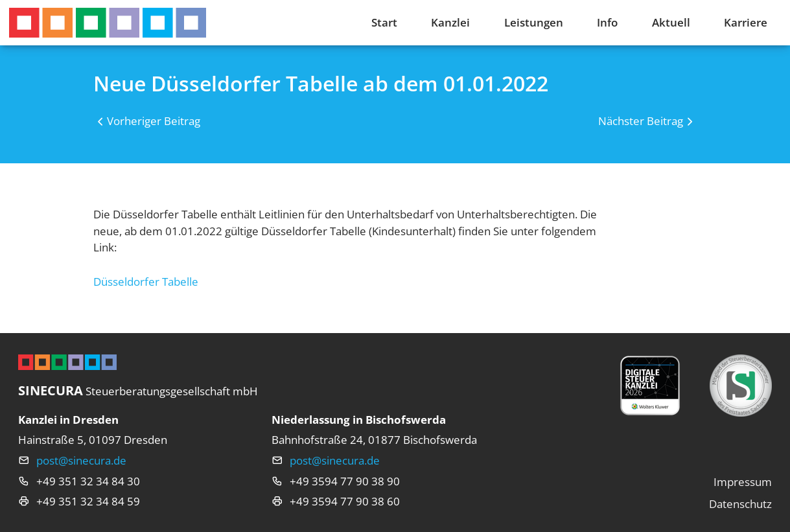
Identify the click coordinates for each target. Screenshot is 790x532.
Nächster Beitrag (641, 121)
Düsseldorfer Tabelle (146, 282)
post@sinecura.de (81, 460)
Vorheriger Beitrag (154, 121)
